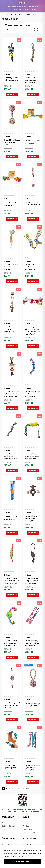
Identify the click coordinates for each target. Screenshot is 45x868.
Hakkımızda (6, 823)
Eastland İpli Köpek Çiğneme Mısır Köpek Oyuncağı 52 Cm (32, 456)
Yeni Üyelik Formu (29, 823)
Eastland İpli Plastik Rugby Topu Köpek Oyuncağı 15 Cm (31, 581)
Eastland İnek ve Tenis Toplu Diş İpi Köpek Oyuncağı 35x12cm (11, 394)
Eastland (7, 74)
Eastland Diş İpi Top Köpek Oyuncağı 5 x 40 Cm (32, 205)
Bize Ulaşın (6, 829)
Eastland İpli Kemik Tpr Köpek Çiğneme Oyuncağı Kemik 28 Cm (12, 456)
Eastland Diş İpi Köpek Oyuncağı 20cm (12, 204)
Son (27, 788)
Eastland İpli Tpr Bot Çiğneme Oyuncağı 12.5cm (11, 768)
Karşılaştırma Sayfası (30, 832)
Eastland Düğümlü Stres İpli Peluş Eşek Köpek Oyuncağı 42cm (12, 329)
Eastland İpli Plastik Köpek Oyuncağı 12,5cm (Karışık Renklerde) (12, 581)
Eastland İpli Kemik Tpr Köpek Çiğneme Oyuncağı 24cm (32, 394)
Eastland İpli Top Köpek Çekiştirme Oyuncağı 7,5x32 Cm (12, 705)
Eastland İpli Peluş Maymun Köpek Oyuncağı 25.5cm (31, 518)
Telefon (6, 844)
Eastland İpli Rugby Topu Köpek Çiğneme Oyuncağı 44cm (32, 643)
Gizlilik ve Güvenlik (8, 826)
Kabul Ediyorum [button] (23, 862)
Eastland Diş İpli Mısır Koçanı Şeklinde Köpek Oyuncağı (12, 267)
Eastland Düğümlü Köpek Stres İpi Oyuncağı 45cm (31, 267)
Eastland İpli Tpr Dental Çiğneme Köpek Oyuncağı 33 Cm (33, 768)
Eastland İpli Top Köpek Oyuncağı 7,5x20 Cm (33, 705)
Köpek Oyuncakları (16, 15)
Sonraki (21, 788)
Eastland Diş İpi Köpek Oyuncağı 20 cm (32, 142)
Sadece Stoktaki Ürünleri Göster (20, 25)
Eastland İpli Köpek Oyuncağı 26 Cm (10, 518)
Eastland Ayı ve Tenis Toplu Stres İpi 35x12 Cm (11, 80)
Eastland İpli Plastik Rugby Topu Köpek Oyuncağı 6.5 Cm (10, 643)
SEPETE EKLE (12, 94)
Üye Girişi (26, 826)
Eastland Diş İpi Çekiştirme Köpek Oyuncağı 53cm (31, 80)
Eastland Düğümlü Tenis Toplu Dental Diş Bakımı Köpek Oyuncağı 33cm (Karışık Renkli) (33, 330)
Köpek (4, 15)
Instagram (27, 844)
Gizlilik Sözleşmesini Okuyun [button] (25, 856)
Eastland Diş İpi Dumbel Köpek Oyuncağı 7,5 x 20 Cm (12, 142)
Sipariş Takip (27, 829)
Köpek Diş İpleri (31, 15)
